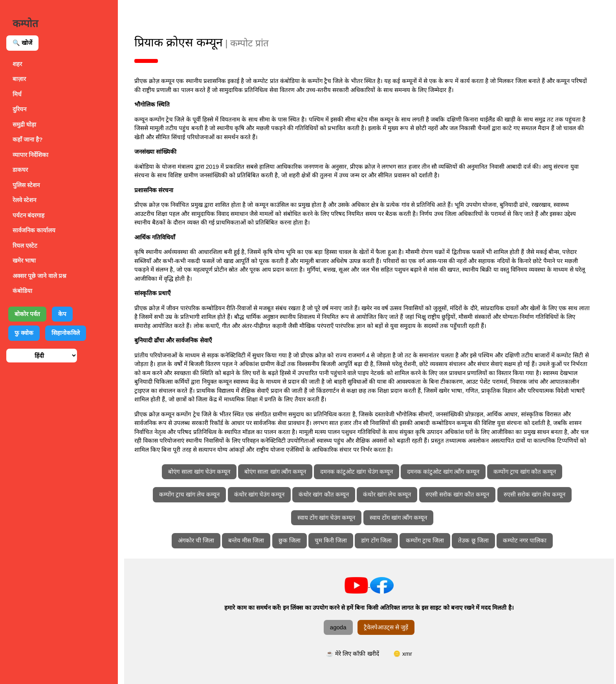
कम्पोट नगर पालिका (529, 540)
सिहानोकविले (66, 333)
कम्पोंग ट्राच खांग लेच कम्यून (194, 494)
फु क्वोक (24, 333)
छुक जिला (294, 540)
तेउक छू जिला (478, 540)
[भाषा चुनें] (42, 356)
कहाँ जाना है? (28, 139)
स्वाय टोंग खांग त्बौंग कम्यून (403, 518)
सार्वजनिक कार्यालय (34, 230)
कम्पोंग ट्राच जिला (430, 540)
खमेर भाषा (24, 260)
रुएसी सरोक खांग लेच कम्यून (539, 494)
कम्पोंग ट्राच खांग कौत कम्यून (530, 472)
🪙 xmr (407, 654)
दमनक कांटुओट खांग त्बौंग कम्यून (448, 472)
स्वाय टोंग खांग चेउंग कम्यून (331, 518)
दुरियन (19, 109)
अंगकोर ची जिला (201, 540)
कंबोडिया (22, 291)
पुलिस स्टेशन (26, 185)
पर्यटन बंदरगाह (28, 215)
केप (62, 314)
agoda (343, 627)
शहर (17, 64)
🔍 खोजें (22, 43)
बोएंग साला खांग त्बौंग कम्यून (280, 472)
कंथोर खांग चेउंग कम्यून (264, 494)
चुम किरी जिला (335, 540)
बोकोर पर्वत (27, 314)
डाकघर (20, 170)
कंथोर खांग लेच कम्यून (392, 494)
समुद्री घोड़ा (24, 124)
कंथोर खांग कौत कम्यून (328, 494)
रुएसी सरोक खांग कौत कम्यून (462, 494)
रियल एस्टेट (25, 245)
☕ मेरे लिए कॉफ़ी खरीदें (357, 654)
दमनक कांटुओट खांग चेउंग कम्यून (361, 472)
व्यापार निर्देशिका (30, 155)
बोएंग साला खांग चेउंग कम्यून (204, 472)
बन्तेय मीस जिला (251, 540)
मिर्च (17, 94)
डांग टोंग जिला (381, 540)
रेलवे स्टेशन (24, 200)
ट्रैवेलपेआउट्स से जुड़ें (391, 627)
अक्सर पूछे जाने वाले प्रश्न (39, 276)
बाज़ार (19, 79)
